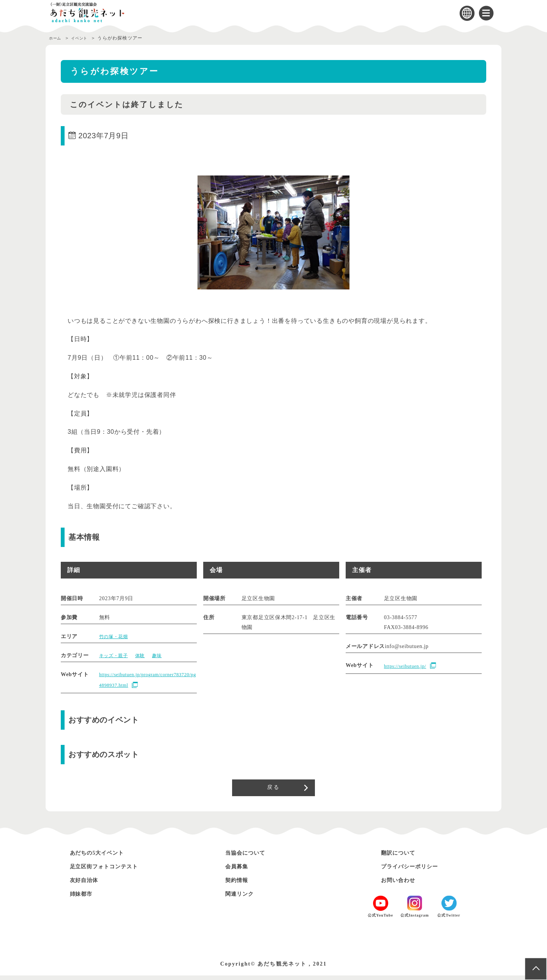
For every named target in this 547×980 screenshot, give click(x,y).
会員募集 (239, 871)
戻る (273, 790)
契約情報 (239, 885)
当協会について (250, 857)
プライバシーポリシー (416, 871)
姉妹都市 (84, 899)
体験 (145, 655)
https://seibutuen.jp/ (408, 666)
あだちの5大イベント (103, 857)
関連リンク (243, 899)
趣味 (164, 655)
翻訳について (402, 857)
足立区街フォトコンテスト (112, 871)
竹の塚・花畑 (116, 636)
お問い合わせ (402, 885)
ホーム (57, 38)
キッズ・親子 (116, 655)
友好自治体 (87, 885)
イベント (85, 38)
